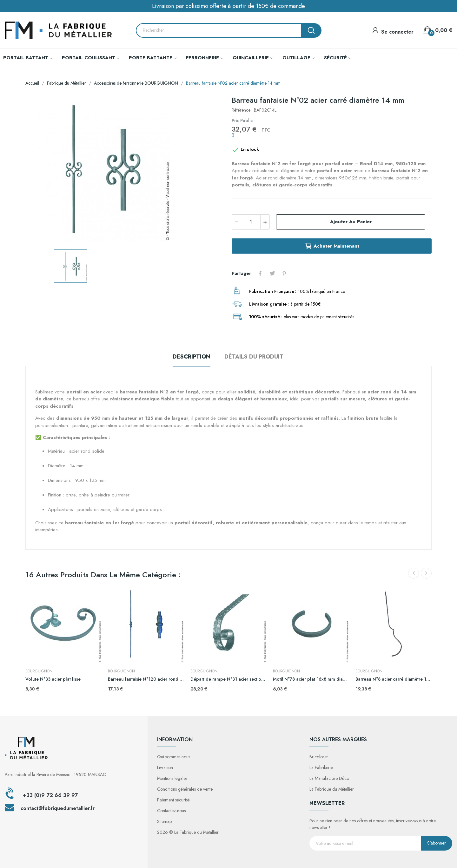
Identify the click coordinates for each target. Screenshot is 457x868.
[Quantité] (251, 222)
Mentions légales (172, 778)
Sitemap (164, 821)
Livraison (165, 768)
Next (426, 573)
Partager (260, 273)
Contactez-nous (171, 811)
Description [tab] (192, 357)
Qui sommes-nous (174, 757)
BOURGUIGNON (39, 671)
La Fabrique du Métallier (332, 789)
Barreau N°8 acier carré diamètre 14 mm (394, 679)
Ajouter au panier (351, 222)
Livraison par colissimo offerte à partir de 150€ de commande (228, 6)
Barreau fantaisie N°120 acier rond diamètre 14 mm (146, 679)
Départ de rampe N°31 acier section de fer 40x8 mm (228, 679)
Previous (414, 573)
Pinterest (284, 273)
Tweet (272, 273)
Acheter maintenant (332, 246)
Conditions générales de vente (185, 789)
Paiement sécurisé (173, 800)
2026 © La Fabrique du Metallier (188, 832)
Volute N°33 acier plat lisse (53, 679)
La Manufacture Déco (329, 778)
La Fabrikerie (321, 768)
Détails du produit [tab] (254, 357)
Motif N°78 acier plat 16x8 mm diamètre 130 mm (311, 679)
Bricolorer (319, 757)
